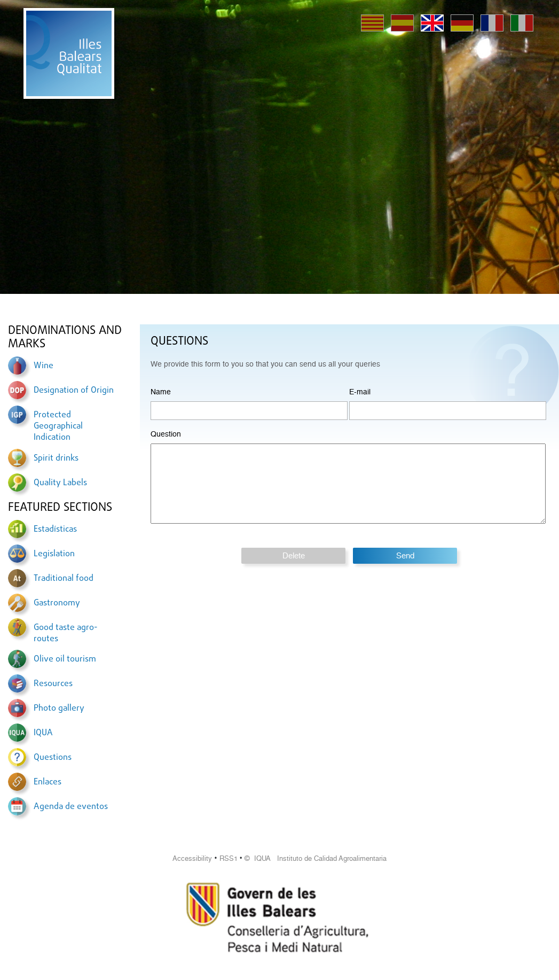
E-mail (360, 392)
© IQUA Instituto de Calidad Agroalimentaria (316, 858)
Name (161, 392)
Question (166, 434)
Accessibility (192, 858)
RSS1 (229, 858)
